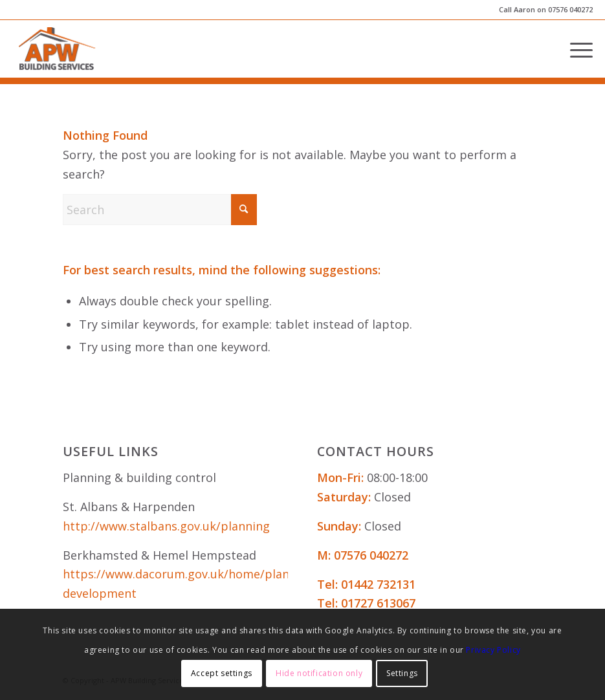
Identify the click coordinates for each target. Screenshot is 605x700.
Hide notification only (319, 673)
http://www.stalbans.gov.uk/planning (166, 526)
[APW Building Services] (57, 49)
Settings (402, 673)
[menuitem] (575, 49)
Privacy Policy (493, 650)
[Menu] (575, 49)
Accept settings (222, 673)
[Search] (160, 210)
